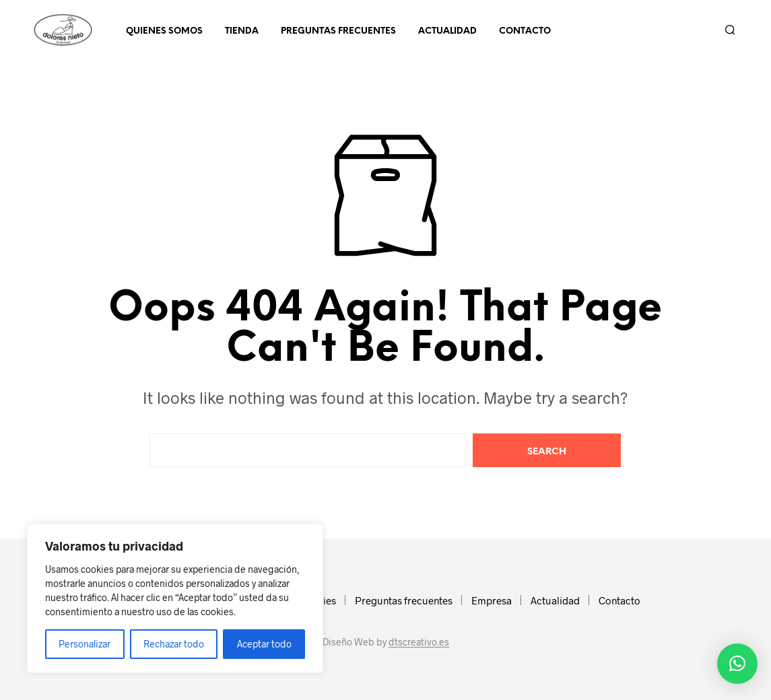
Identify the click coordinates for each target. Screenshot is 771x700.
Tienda (242, 31)
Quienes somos (164, 31)
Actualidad (447, 31)
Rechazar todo (174, 644)
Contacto (525, 31)
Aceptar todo (264, 644)
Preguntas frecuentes (338, 31)
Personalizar (85, 644)
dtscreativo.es (419, 642)
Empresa (492, 600)
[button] (737, 664)
